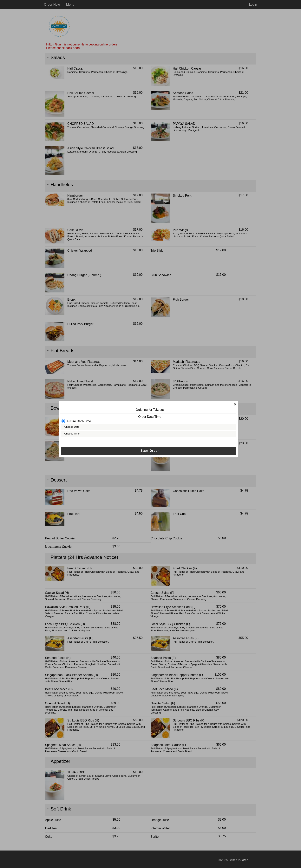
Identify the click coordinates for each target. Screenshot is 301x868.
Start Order (150, 456)
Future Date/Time (77, 426)
